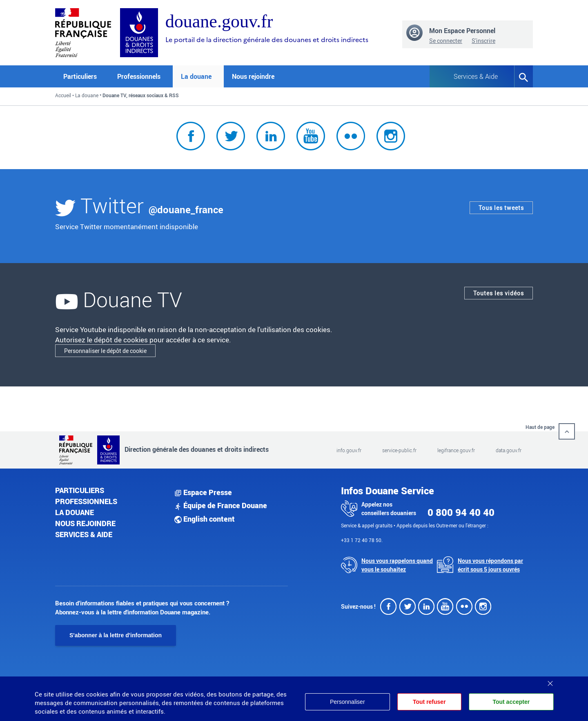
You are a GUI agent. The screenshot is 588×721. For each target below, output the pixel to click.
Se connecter (446, 41)
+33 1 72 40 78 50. (362, 540)
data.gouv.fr (509, 450)
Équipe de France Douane (221, 505)
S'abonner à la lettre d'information (116, 635)
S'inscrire (483, 41)
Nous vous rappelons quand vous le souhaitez (397, 565)
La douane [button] (196, 76)
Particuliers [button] (80, 76)
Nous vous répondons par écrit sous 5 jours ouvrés (490, 565)
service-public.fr (399, 450)
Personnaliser (347, 702)
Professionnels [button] (139, 76)
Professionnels (86, 501)
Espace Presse (203, 492)
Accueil (63, 95)
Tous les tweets (501, 208)
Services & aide (84, 534)
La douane (87, 95)
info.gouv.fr (349, 450)
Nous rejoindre (253, 76)
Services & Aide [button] (476, 76)
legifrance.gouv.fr (456, 450)
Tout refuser (429, 702)
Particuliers (80, 490)
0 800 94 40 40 (461, 512)
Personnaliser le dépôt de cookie (105, 351)
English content (205, 519)
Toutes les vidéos (499, 293)
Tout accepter (511, 702)
